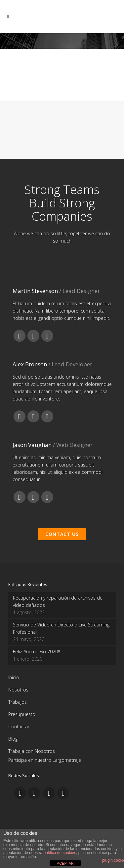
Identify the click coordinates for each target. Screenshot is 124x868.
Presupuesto (22, 714)
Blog (13, 739)
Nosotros (18, 690)
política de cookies (60, 853)
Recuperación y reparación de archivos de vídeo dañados (58, 601)
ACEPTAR (65, 863)
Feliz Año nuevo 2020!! (36, 651)
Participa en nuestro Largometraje (45, 760)
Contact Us (62, 534)
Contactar (19, 726)
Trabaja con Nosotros (32, 751)
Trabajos (18, 702)
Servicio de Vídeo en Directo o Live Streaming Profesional (61, 628)
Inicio (14, 677)
